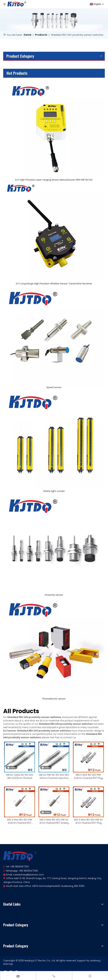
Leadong (95, 961)
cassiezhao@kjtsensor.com (29, 875)
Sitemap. (8, 964)
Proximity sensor (54, 595)
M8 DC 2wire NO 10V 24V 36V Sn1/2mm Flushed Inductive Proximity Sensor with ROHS (20, 776)
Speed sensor (54, 387)
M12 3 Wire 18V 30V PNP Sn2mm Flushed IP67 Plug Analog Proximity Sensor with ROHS (88, 776)
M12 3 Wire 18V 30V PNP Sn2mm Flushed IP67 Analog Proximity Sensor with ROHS (20, 821)
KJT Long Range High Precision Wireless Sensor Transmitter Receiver (54, 284)
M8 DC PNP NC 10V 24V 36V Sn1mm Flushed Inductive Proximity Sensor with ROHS (54, 776)
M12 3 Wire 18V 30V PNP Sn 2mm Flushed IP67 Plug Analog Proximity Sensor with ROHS (88, 821)
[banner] (54, 20)
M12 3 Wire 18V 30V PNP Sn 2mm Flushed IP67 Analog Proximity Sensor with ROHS (54, 821)
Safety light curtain (54, 491)
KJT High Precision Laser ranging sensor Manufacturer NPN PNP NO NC (54, 180)
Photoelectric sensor (54, 699)
